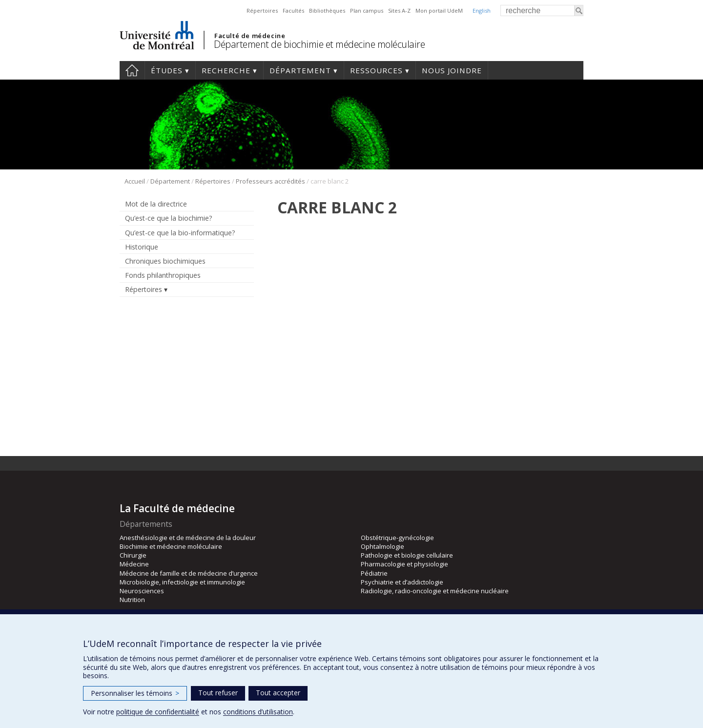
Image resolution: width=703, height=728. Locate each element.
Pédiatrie (374, 573)
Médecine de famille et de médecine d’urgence (189, 573)
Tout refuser (218, 693)
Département (300, 70)
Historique (142, 247)
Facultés (293, 10)
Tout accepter (278, 693)
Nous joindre (452, 70)
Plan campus (367, 10)
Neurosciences (142, 591)
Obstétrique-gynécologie (397, 538)
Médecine (134, 564)
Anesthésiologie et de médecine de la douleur (188, 538)
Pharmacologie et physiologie (404, 564)
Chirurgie (133, 555)
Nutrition (132, 600)
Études (167, 70)
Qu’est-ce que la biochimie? (169, 218)
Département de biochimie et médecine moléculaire (319, 44)
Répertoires (262, 10)
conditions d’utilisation (258, 712)
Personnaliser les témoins (135, 693)
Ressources (376, 70)
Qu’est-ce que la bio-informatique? (180, 233)
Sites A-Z (399, 10)
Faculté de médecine (250, 36)
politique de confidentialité (158, 712)
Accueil (132, 70)
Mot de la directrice (156, 204)
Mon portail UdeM (439, 10)
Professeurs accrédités (270, 181)
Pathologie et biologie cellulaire (407, 555)
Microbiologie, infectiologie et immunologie (182, 582)
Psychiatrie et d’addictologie (402, 582)
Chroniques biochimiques (165, 261)
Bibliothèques (327, 10)
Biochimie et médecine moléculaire (171, 546)
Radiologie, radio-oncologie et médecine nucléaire (435, 591)
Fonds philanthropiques (163, 275)
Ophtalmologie (383, 546)
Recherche (226, 70)
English (482, 10)
